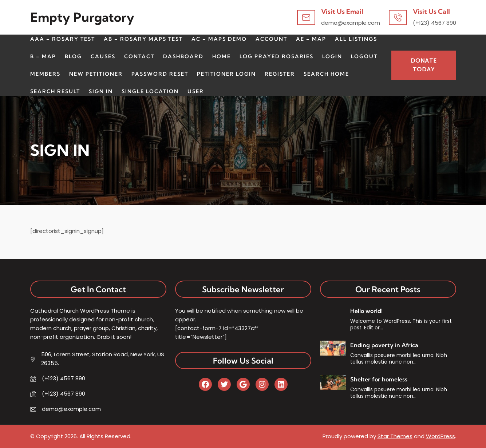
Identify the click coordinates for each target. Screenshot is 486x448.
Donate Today (424, 65)
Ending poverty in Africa (384, 345)
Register (280, 74)
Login (332, 56)
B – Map (43, 56)
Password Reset (160, 74)
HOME (222, 56)
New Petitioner (96, 74)
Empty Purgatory (82, 17)
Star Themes (395, 436)
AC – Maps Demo (219, 39)
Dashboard (183, 56)
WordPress (440, 436)
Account (271, 39)
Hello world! (366, 311)
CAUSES (103, 56)
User (196, 91)
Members (45, 74)
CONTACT (139, 56)
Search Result (55, 91)
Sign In (101, 91)
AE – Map (311, 39)
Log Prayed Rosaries (276, 56)
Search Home (326, 74)
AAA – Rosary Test (63, 39)
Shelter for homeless (379, 379)
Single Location (150, 91)
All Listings (356, 39)
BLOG (73, 56)
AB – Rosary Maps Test (143, 39)
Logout (364, 56)
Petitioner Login (226, 74)
